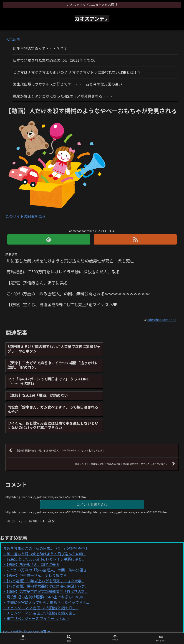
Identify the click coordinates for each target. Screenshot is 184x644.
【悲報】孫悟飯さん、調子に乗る (33, 520)
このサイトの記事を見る (25, 216)
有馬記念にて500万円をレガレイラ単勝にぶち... (46, 515)
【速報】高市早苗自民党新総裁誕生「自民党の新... (47, 547)
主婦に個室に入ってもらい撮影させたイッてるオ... (48, 558)
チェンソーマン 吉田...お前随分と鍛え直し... (43, 563)
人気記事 (13, 39)
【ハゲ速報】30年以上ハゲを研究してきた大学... (45, 536)
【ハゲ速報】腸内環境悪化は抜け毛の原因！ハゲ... (47, 542)
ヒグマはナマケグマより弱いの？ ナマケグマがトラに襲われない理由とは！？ (77, 72)
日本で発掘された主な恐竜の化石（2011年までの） (55, 60)
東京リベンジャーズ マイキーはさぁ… (38, 574)
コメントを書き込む (92, 460)
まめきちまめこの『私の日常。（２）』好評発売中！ (46, 504)
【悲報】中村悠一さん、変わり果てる (37, 531)
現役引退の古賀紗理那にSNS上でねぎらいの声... (46, 553)
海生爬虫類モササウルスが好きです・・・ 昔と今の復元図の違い (68, 84)
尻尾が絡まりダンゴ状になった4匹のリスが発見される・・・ (63, 96)
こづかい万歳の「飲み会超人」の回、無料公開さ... (48, 526)
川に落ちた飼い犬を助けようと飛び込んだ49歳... (46, 509)
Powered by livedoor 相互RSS (28, 588)
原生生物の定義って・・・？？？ (40, 48)
